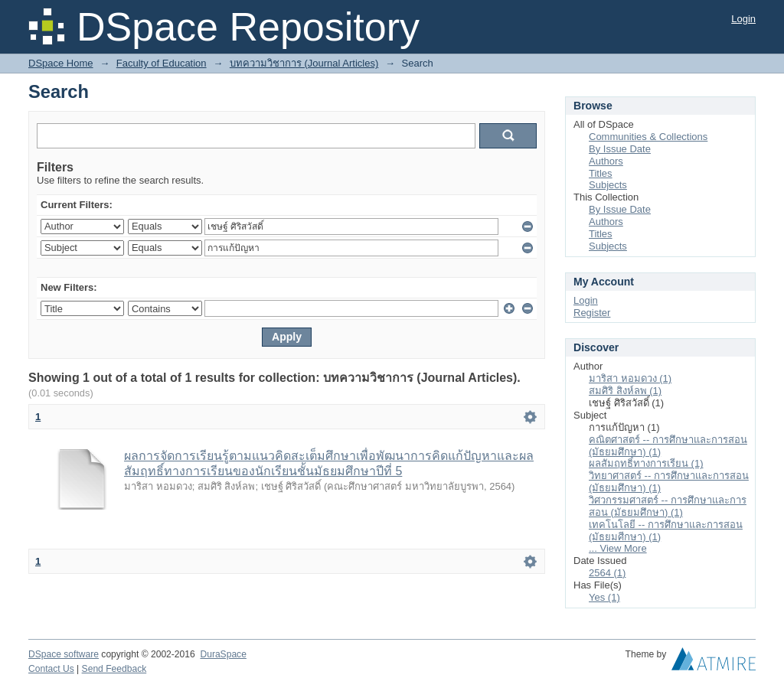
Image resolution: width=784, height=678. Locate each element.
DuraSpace (223, 654)
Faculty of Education (162, 63)
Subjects (608, 185)
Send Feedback (114, 669)
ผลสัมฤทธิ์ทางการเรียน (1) (646, 463)
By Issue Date (620, 149)
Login (743, 19)
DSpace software (64, 654)
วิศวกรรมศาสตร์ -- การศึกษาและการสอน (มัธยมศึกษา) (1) (668, 506)
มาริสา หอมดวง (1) (630, 378)
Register (592, 313)
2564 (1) (607, 573)
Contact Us (51, 669)
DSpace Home (61, 63)
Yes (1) (604, 597)
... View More (618, 548)
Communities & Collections (648, 137)
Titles (601, 173)
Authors (606, 161)
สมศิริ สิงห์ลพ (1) (625, 391)
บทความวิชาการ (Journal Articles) (304, 63)
